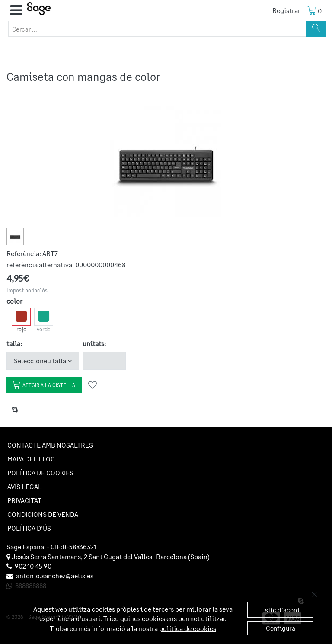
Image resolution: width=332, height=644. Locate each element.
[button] (16, 10)
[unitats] (104, 361)
